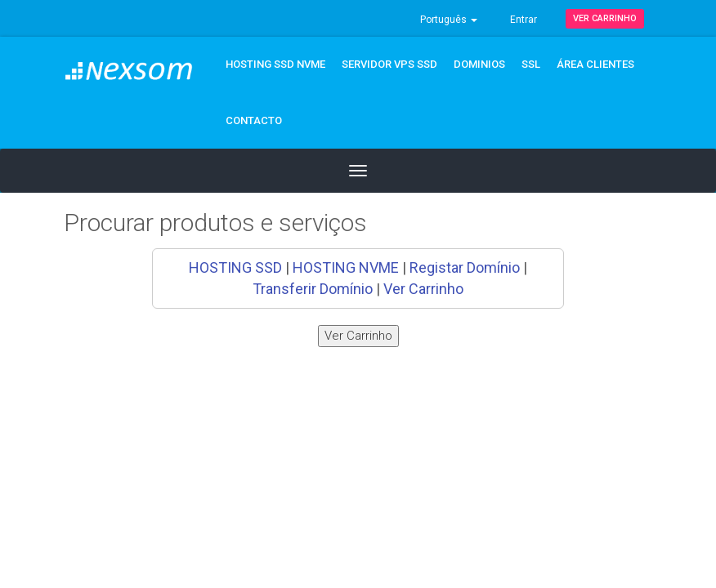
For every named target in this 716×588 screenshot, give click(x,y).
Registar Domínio (465, 267)
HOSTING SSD (235, 267)
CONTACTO (254, 120)
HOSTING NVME (346, 267)
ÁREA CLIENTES (595, 64)
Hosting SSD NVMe (275, 64)
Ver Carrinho (605, 18)
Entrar (524, 20)
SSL (531, 64)
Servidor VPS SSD (389, 64)
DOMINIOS (479, 64)
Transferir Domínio (313, 289)
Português (449, 20)
